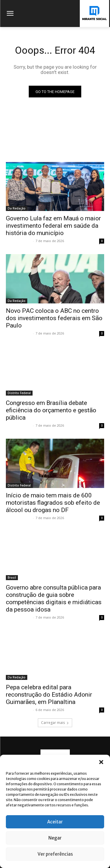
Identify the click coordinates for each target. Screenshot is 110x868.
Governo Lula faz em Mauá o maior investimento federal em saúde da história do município (53, 226)
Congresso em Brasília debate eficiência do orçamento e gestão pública (51, 410)
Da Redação (17, 208)
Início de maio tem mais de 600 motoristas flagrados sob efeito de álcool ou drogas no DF (53, 503)
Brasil (12, 577)
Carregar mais (55, 723)
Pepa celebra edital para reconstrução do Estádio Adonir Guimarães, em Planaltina (49, 695)
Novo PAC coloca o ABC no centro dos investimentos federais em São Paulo (54, 318)
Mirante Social (19, 241)
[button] (101, 762)
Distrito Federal (19, 393)
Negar (55, 838)
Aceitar (55, 822)
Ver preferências (55, 854)
